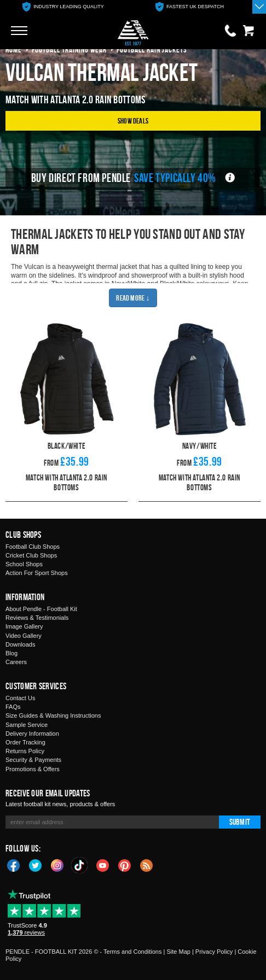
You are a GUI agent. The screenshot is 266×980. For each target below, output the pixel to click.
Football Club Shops (33, 547)
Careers (16, 662)
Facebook (14, 865)
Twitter (36, 865)
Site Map (178, 952)
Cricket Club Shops (31, 555)
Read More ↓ (133, 298)
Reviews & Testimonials (37, 618)
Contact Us (20, 698)
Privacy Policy (214, 952)
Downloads (20, 644)
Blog (11, 653)
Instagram (57, 865)
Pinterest (125, 865)
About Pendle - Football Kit (41, 609)
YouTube (103, 865)
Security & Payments (33, 760)
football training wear (69, 49)
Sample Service (27, 725)
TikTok (80, 865)
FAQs (13, 707)
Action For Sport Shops (37, 573)
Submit (240, 822)
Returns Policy (25, 751)
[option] (63, 7)
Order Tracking (25, 742)
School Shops (24, 564)
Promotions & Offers (33, 769)
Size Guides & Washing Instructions (53, 715)
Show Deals (133, 121)
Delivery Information (32, 733)
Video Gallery (24, 636)
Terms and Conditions (132, 952)
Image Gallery (24, 626)
